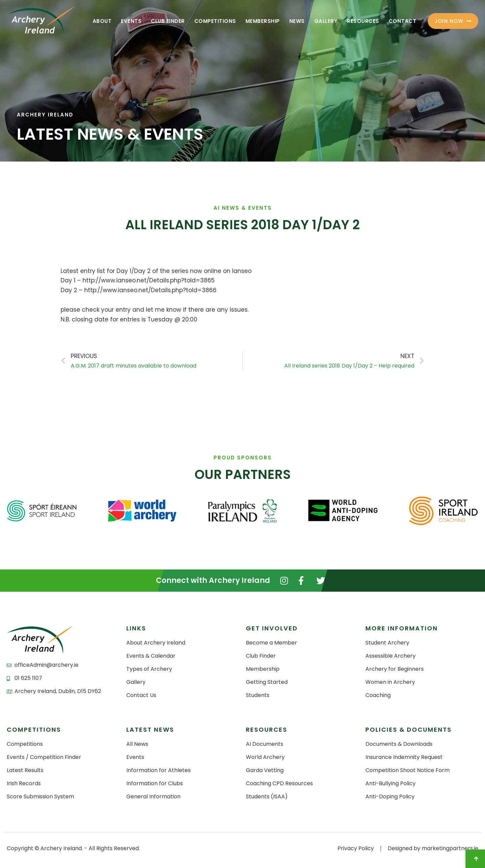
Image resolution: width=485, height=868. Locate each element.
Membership (263, 21)
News (297, 21)
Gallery (326, 21)
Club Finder (168, 21)
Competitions (215, 21)
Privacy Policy (356, 848)
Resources (363, 21)
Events (131, 21)
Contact (403, 21)
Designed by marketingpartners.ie (433, 848)
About (102, 21)
